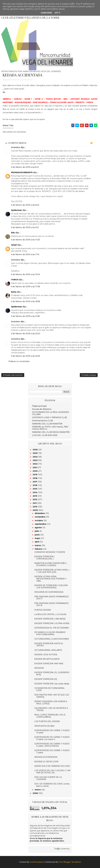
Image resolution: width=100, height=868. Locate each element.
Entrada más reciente (13, 375)
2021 (35, 467)
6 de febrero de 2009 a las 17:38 (26, 287)
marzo (38, 545)
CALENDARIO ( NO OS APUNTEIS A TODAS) (51, 709)
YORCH (15, 280)
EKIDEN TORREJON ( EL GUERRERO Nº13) (52, 674)
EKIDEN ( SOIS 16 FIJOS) (46, 655)
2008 (35, 793)
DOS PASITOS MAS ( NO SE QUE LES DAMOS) (52, 696)
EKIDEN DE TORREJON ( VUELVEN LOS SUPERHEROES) (51, 586)
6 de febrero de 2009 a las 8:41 (25, 167)
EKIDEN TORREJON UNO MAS (49, 664)
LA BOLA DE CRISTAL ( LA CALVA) (50, 614)
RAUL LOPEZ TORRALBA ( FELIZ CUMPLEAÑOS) (50, 716)
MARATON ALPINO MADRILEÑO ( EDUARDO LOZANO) (51, 564)
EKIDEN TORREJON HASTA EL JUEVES (49, 645)
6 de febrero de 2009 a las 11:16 (25, 254)
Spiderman (16, 210)
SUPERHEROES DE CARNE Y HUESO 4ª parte (52, 732)
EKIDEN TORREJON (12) (46, 679)
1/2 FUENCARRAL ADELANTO (48, 650)
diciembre (40, 513)
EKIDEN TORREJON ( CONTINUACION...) (44, 558)
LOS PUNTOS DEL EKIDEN (47, 721)
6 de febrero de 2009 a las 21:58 (25, 316)
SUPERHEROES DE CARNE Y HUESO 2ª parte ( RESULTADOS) (52, 745)
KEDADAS (39, 668)
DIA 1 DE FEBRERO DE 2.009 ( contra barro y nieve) (52, 785)
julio (37, 531)
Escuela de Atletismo (42, 409)
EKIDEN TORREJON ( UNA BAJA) (50, 619)
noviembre (40, 517)
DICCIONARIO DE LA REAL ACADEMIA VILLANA (51, 413)
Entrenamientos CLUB (43, 421)
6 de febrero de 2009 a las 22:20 (26, 334)
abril (37, 542)
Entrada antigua (89, 375)
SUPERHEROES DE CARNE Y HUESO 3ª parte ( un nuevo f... (52, 738)
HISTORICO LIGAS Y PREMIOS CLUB (49, 417)
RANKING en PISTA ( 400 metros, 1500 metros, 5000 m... (50, 428)
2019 (35, 475)
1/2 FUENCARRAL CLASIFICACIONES (52, 639)
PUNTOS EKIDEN (43, 610)
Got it (57, 13)
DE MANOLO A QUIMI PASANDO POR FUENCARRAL (50, 633)
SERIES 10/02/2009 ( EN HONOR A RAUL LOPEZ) (51, 703)
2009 (35, 510)
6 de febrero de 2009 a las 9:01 (25, 227)
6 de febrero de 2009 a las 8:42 (25, 205)
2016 (35, 485)
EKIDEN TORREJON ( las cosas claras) (52, 684)
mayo (38, 538)
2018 (35, 478)
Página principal (39, 406)
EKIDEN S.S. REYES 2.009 (46, 762)
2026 (35, 450)
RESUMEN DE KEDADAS (23, 80)
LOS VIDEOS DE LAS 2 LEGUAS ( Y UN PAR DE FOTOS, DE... (52, 772)
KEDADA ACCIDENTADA (46, 757)
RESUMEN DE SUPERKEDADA (49, 592)
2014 (35, 492)
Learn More (46, 13)
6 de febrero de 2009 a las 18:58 (26, 301)
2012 (35, 499)
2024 (35, 457)
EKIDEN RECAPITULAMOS (47, 659)
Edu (13, 233)
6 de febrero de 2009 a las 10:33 (25, 240)
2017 (35, 482)
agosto (39, 528)
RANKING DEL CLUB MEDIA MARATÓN (51, 432)
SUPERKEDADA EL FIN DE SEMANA (52, 628)
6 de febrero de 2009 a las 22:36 (25, 356)
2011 (35, 503)
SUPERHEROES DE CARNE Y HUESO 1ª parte (52, 751)
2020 (35, 471)
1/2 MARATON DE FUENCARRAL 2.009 (50, 689)
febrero (39, 549)
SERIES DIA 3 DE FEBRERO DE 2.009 (52, 766)
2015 (35, 489)
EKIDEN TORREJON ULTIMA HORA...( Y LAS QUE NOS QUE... (52, 571)
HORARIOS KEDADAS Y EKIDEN (50, 552)
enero (38, 790)
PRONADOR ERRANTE (22, 172)
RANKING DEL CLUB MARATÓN (47, 424)
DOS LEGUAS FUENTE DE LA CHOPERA (48, 778)
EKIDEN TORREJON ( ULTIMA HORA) (52, 623)
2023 (35, 460)
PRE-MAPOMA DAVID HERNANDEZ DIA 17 (51, 598)
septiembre (41, 524)
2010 (35, 507)
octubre (39, 520)
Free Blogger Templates (70, 862)
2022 (35, 464)
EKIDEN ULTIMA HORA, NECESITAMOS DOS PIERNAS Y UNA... (50, 579)
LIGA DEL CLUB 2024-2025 (45, 435)
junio (37, 535)
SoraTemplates (37, 862)
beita (14, 292)
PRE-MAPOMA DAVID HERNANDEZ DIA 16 (51, 604)
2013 (35, 496)
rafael (14, 245)
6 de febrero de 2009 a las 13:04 (26, 274)
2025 (35, 453)
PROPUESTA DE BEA (44, 726)
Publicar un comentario (19, 361)
